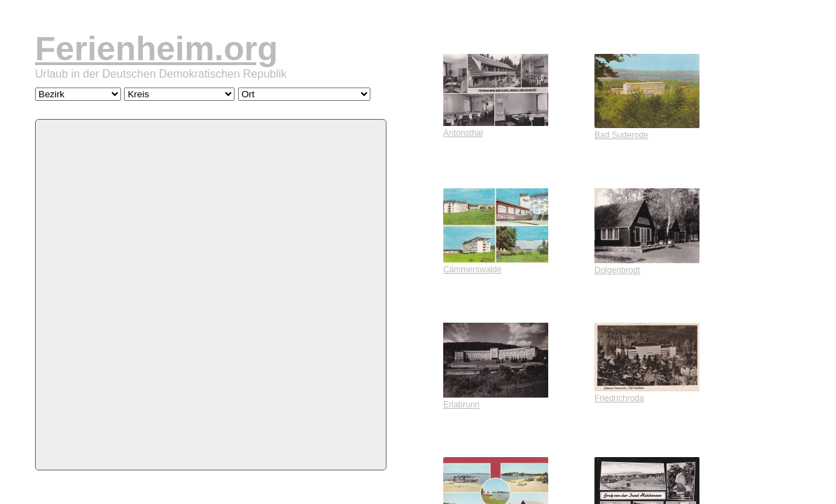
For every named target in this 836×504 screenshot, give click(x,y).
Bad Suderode (647, 130)
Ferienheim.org (156, 49)
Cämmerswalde (496, 265)
